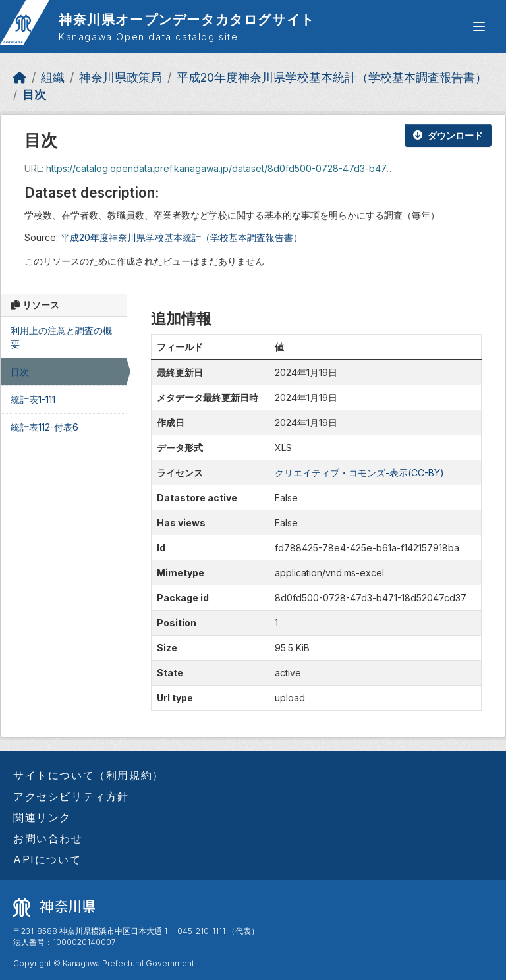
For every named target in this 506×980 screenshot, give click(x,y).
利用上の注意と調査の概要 (61, 337)
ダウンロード (448, 135)
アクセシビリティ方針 (71, 796)
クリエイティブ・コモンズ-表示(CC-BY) (359, 473)
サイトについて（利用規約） (89, 775)
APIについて (47, 859)
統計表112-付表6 (44, 427)
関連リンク (42, 817)
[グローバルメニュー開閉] (479, 26)
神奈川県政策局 (121, 77)
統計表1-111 (33, 399)
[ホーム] (20, 77)
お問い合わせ (48, 838)
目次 (34, 95)
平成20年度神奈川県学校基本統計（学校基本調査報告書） (332, 77)
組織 (53, 77)
